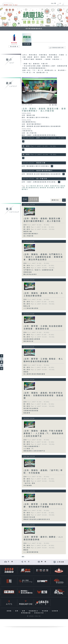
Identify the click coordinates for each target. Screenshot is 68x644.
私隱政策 (55, 611)
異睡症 (26, 372)
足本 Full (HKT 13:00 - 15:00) (36, 225)
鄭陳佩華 (43, 188)
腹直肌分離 (28, 232)
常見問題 (45, 611)
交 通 (11, 562)
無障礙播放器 (26, 613)
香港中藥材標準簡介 (31, 234)
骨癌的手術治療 (29, 517)
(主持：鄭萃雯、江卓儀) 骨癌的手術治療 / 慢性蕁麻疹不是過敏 (43, 506)
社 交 (27, 562)
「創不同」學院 (29, 483)
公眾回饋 (61, 562)
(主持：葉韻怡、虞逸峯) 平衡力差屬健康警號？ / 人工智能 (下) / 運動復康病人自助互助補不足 (44, 434)
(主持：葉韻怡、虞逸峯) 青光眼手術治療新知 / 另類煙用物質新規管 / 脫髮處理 (43, 396)
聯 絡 (44, 562)
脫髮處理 (27, 413)
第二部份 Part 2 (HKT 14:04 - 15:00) (39, 229)
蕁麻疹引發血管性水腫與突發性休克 (37, 519)
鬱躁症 (26, 550)
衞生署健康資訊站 (32, 188)
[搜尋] (60, 3)
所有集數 (27, 44)
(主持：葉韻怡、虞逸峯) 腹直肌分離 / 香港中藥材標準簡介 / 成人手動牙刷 (44, 110)
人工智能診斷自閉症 (31, 308)
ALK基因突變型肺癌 (31, 552)
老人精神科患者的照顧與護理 (34, 374)
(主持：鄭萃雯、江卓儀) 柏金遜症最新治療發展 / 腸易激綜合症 (43, 328)
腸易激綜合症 (29, 341)
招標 (24, 611)
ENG (52, 3)
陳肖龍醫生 (51, 188)
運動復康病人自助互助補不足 (34, 451)
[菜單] (66, 3)
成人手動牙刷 (31, 186)
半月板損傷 (28, 486)
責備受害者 (28, 272)
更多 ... (24, 557)
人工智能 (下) (29, 449)
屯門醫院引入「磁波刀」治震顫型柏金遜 (39, 270)
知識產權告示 (34, 611)
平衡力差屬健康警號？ (32, 447)
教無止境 (27, 306)
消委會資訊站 (55, 186)
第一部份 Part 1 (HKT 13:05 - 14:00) (39, 227)
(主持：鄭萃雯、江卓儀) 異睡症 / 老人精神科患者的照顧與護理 (43, 360)
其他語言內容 (39, 613)
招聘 (17, 611)
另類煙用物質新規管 (31, 411)
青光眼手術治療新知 (31, 409)
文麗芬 (47, 186)
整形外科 (40, 186)
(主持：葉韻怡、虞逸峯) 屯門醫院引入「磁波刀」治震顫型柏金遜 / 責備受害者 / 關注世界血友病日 (43, 257)
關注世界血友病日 (30, 274)
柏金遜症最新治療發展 (32, 339)
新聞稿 (10, 611)
